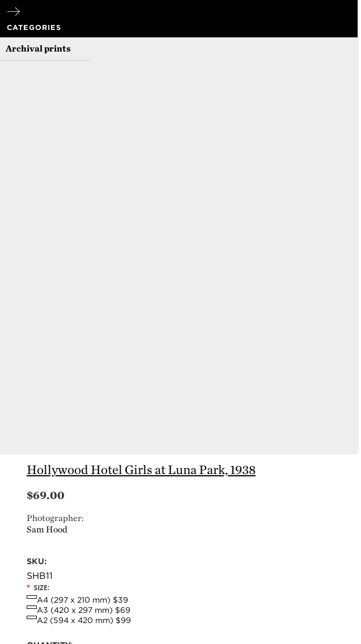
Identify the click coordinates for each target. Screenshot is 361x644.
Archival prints (38, 48)
